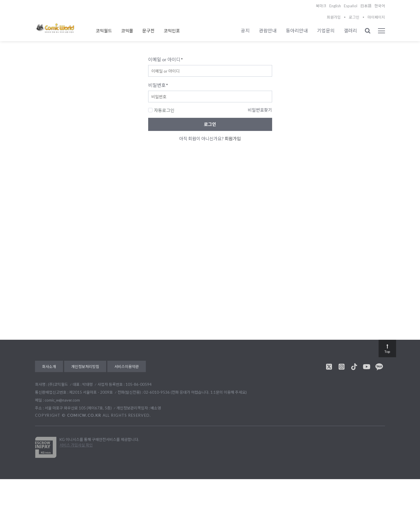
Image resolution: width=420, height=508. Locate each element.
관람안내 (268, 30)
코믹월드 (104, 31)
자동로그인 (161, 110)
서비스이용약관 (127, 367)
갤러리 (350, 30)
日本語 (366, 6)
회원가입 (334, 17)
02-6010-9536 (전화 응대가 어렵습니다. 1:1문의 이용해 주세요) (195, 392)
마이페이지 (376, 17)
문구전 (148, 31)
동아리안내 (297, 30)
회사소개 (49, 367)
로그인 (354, 17)
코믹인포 (172, 31)
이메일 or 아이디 (166, 59)
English (335, 6)
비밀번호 (158, 85)
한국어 (380, 6)
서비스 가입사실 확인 (76, 445)
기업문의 (326, 30)
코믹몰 (127, 31)
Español (351, 6)
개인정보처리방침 (85, 367)
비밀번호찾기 (260, 110)
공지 (245, 30)
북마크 (321, 6)
